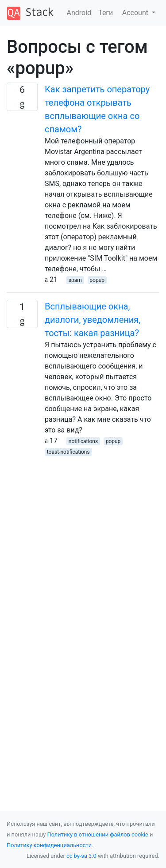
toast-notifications (68, 452)
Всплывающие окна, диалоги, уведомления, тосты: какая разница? (93, 320)
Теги (106, 13)
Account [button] (136, 13)
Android (79, 13)
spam (75, 280)
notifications (83, 441)
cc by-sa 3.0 (81, 856)
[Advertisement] (83, 540)
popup (97, 280)
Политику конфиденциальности (49, 845)
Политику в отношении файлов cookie (98, 834)
